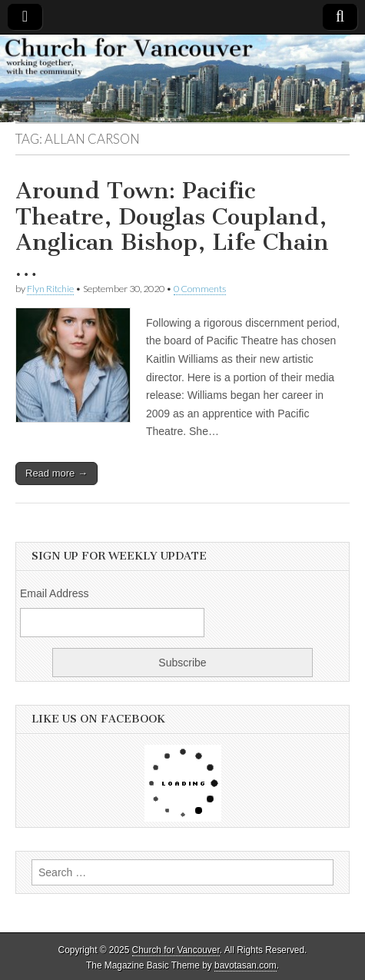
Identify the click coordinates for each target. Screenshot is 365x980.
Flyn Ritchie (50, 289)
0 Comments (200, 289)
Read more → (56, 473)
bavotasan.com (246, 965)
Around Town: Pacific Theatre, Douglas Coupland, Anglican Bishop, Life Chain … (172, 229)
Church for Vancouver (176, 950)
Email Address (54, 593)
